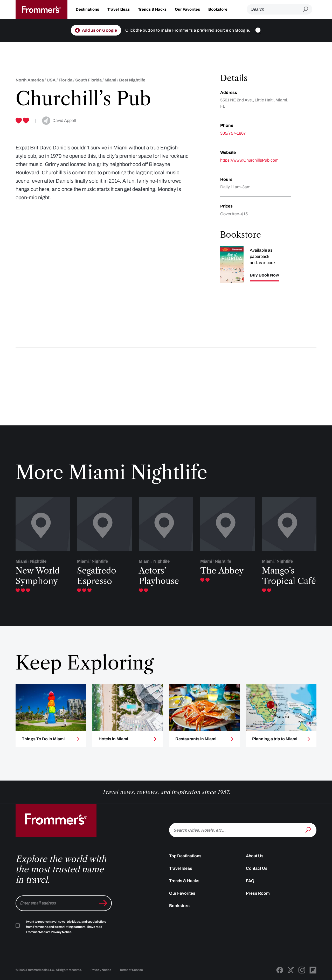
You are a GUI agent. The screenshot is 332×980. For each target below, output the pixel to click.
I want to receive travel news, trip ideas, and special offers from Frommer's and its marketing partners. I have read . (66, 927)
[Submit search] (307, 9)
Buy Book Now (264, 275)
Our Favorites (187, 9)
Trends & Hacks (152, 9)
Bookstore (218, 9)
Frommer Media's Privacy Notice (49, 932)
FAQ (250, 881)
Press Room (258, 893)
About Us (255, 856)
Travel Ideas (119, 9)
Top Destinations (185, 856)
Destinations (87, 9)
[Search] (275, 9)
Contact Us (257, 868)
